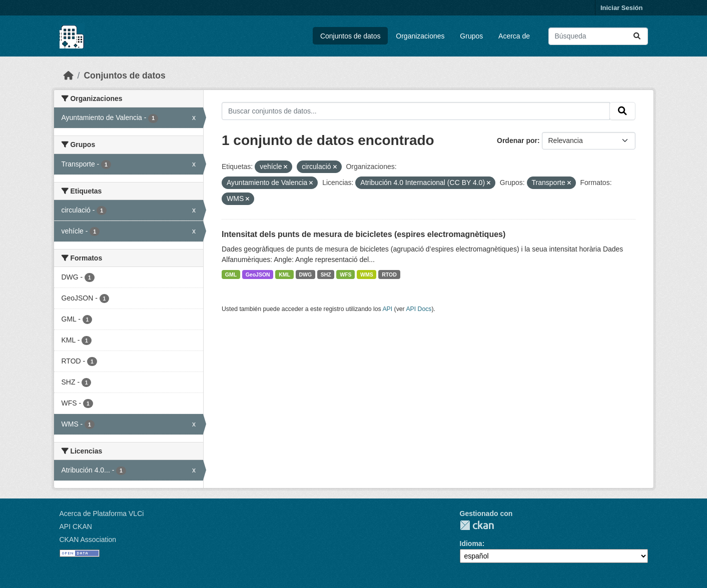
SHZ (326, 274)
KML (284, 274)
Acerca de (514, 36)
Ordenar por (517, 140)
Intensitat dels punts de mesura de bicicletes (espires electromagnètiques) (364, 234)
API (387, 309)
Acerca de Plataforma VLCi (102, 513)
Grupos (471, 36)
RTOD (389, 274)
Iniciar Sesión (622, 8)
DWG (305, 274)
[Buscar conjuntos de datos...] (598, 36)
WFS (345, 274)
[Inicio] (69, 75)
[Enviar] (637, 36)
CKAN (477, 525)
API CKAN (76, 526)
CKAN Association (88, 539)
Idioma (471, 543)
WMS (367, 274)
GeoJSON (258, 274)
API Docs (419, 309)
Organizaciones (420, 36)
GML (231, 274)
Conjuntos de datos (350, 36)
